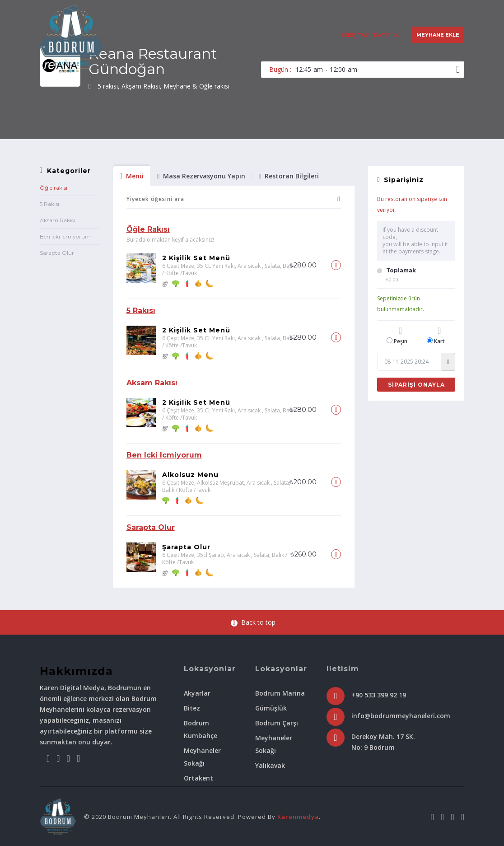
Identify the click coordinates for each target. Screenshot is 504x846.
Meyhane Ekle (438, 35)
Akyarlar (197, 693)
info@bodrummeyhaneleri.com (401, 716)
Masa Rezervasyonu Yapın (201, 176)
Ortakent (198, 778)
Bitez (192, 708)
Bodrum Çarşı (277, 723)
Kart (439, 336)
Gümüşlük (271, 708)
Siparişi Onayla (416, 385)
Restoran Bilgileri (289, 176)
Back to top (253, 622)
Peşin (401, 336)
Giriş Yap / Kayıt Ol (371, 35)
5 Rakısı (49, 204)
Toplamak (401, 270)
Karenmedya (298, 817)
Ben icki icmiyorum (65, 236)
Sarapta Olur (57, 253)
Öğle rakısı (54, 188)
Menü (132, 176)
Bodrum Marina (280, 693)
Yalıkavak (270, 765)
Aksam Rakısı (57, 220)
